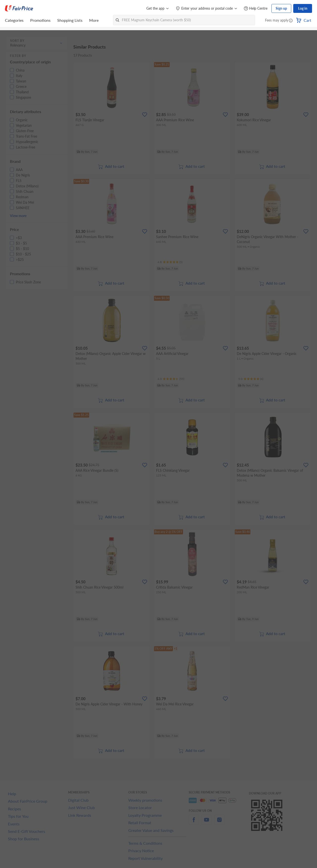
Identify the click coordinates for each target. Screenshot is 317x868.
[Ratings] (170, 262)
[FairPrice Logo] (19, 8)
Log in (303, 8)
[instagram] (219, 823)
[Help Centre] (256, 9)
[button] (291, 21)
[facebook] (194, 823)
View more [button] (18, 216)
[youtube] (207, 823)
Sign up (281, 8)
